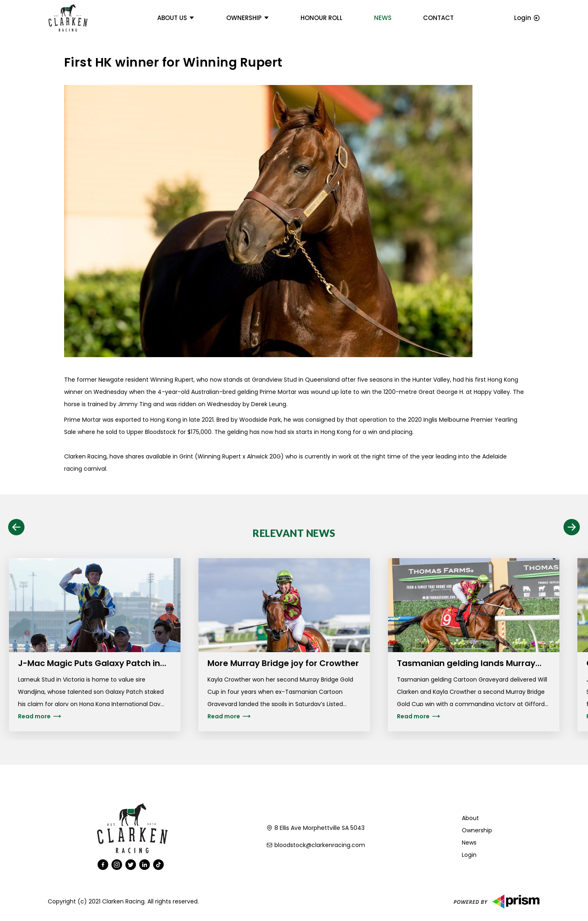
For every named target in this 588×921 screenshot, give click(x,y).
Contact (438, 18)
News (383, 18)
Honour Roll (322, 18)
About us (176, 18)
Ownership (248, 18)
